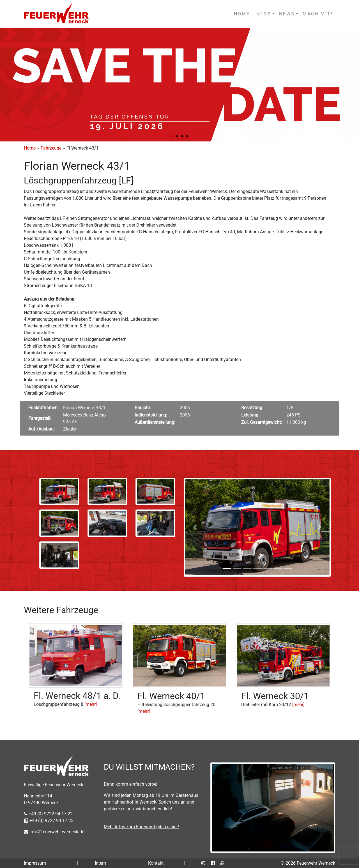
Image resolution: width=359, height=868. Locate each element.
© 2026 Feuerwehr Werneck (308, 863)
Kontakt (156, 863)
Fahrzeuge (51, 148)
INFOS (263, 14)
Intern (100, 863)
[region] (179, 85)
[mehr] (91, 704)
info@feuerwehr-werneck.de (54, 832)
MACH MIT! (318, 14)
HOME (242, 14)
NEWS (287, 14)
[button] (172, 136)
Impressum (35, 863)
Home (30, 148)
